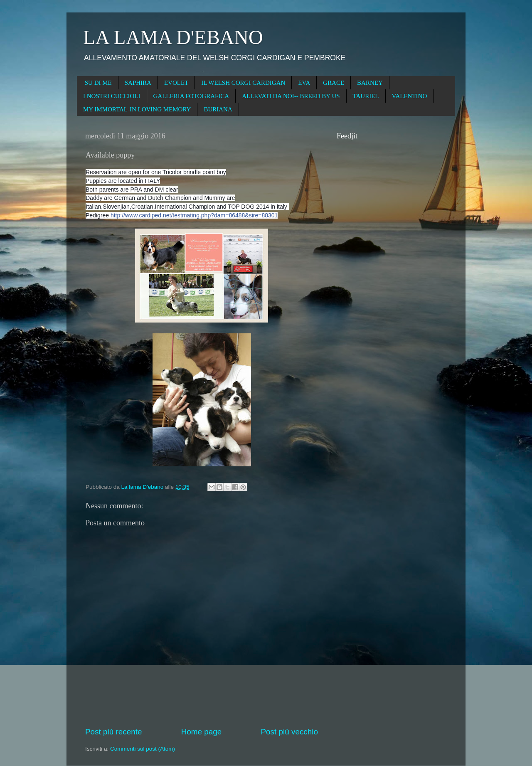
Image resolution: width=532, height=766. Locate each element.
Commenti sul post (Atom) (143, 749)
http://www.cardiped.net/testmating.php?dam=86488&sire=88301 (194, 215)
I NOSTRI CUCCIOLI (112, 96)
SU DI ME (98, 83)
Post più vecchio (289, 732)
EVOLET (176, 83)
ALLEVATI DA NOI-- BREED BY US (291, 96)
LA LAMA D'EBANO (173, 37)
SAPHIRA (138, 83)
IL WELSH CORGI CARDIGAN (243, 83)
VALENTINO (410, 96)
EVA (304, 83)
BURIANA (218, 109)
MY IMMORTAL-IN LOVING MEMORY (137, 109)
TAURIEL (366, 96)
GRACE (334, 83)
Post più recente (114, 732)
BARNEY (370, 83)
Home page (202, 732)
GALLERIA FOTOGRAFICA (191, 96)
